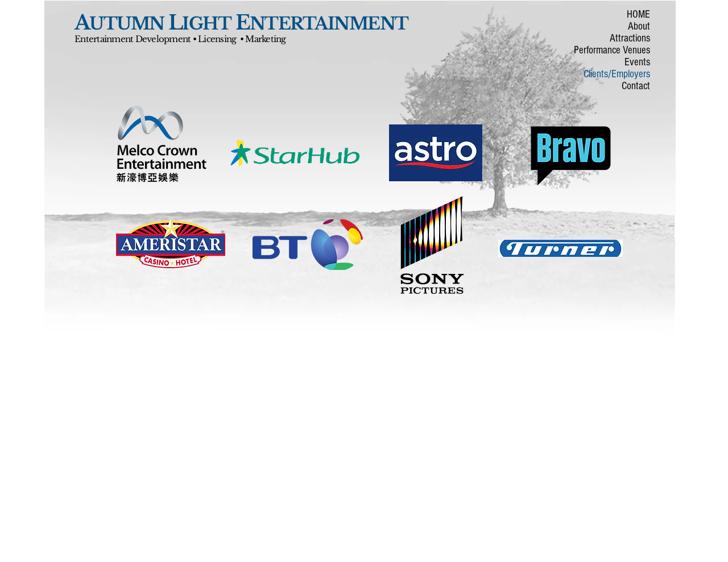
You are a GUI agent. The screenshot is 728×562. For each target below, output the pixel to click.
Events (637, 62)
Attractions (630, 38)
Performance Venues (612, 50)
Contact (636, 86)
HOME (638, 14)
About (639, 26)
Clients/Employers (617, 74)
